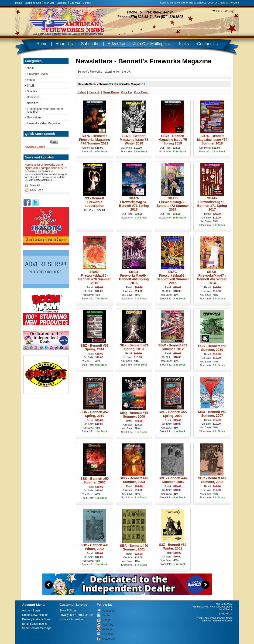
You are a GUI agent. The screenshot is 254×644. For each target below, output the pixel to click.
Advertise (116, 44)
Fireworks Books (37, 74)
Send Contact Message (37, 628)
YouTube (108, 625)
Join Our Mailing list (152, 44)
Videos (31, 80)
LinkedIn (108, 634)
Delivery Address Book (36, 619)
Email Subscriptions (34, 624)
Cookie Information (71, 619)
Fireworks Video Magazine (43, 123)
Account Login (31, 610)
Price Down (141, 92)
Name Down (111, 92)
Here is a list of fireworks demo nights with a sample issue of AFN (46, 166)
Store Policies (68, 610)
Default (82, 92)
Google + (108, 620)
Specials (32, 91)
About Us (64, 44)
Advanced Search (35, 147)
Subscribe (90, 44)
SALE (31, 86)
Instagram (108, 639)
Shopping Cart (33, 3)
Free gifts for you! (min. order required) (45, 110)
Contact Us (207, 44)
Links (184, 44)
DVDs (31, 68)
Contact (87, 3)
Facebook (108, 611)
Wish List (49, 3)
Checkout (62, 3)
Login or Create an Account (223, 3)
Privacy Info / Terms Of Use (76, 615)
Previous (49, 585)
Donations (33, 97)
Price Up (126, 92)
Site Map (75, 3)
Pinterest (108, 629)
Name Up (94, 92)
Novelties (33, 103)
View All (35, 185)
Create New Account (35, 615)
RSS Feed (37, 190)
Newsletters (34, 117)
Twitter (106, 615)
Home (19, 3)
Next (205, 585)
